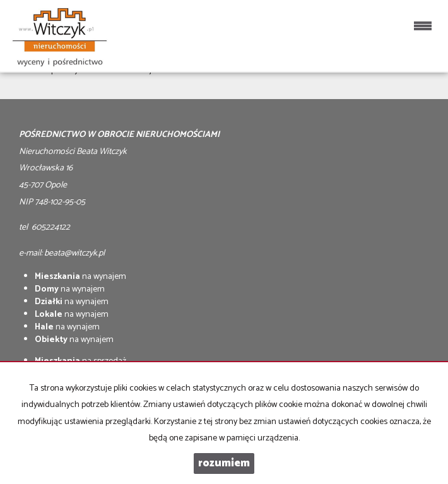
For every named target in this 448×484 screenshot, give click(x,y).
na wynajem (80, 277)
